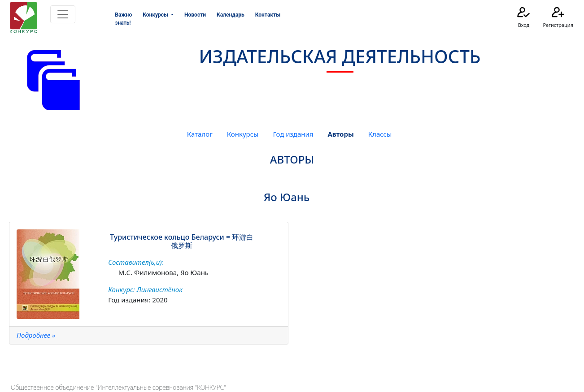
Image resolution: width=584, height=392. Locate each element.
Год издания (293, 134)
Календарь (231, 15)
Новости (195, 15)
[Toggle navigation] (63, 14)
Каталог (200, 134)
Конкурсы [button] (156, 15)
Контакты (268, 15)
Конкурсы (243, 134)
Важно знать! (123, 19)
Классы (380, 134)
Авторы (340, 134)
